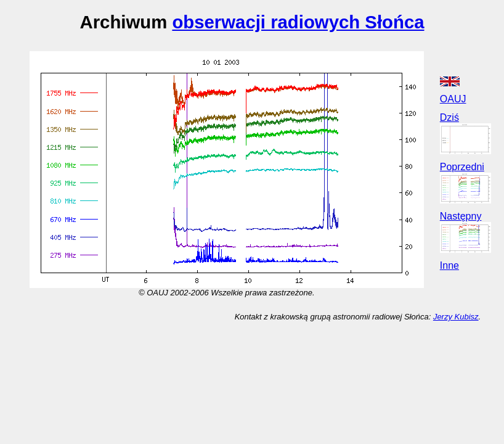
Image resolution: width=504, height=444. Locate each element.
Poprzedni (462, 167)
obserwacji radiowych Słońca (298, 22)
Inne (449, 265)
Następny (461, 216)
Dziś (449, 117)
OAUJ (453, 99)
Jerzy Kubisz (456, 317)
